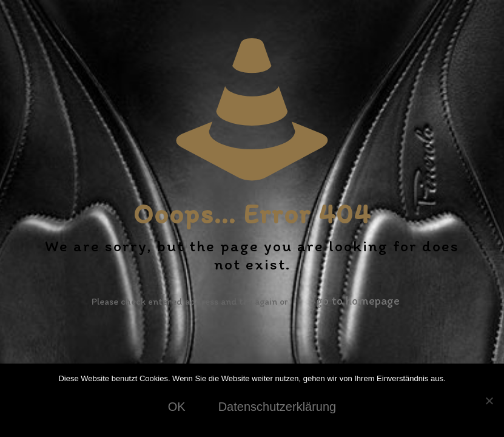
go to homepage (358, 300)
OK (177, 407)
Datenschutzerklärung (277, 407)
